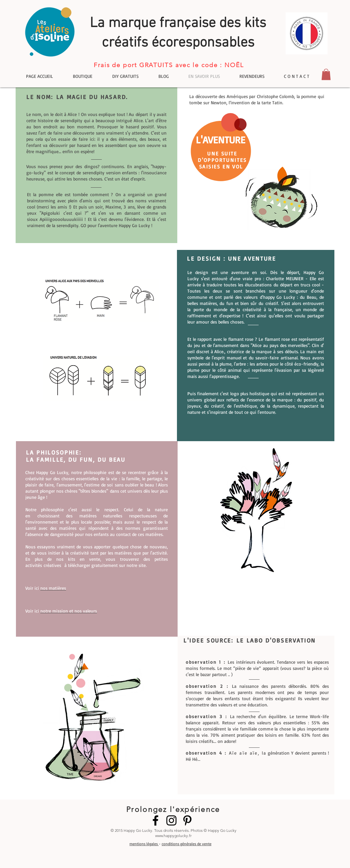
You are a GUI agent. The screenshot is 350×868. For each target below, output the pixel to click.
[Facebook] (155, 820)
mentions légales (144, 844)
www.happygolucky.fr (173, 836)
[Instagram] (171, 820)
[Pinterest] (187, 820)
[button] (326, 74)
